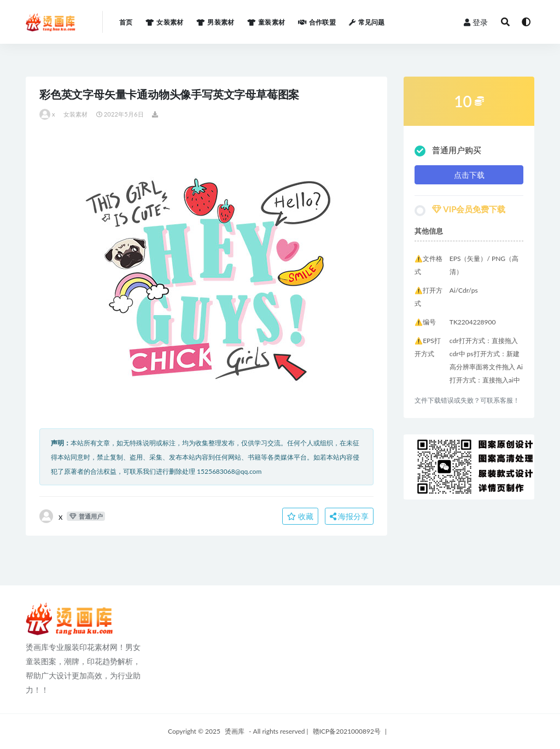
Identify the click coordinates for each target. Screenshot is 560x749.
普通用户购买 (448, 151)
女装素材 (76, 114)
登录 (476, 22)
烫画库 (235, 731)
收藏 (300, 516)
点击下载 (469, 175)
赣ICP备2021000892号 (347, 731)
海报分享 (349, 516)
